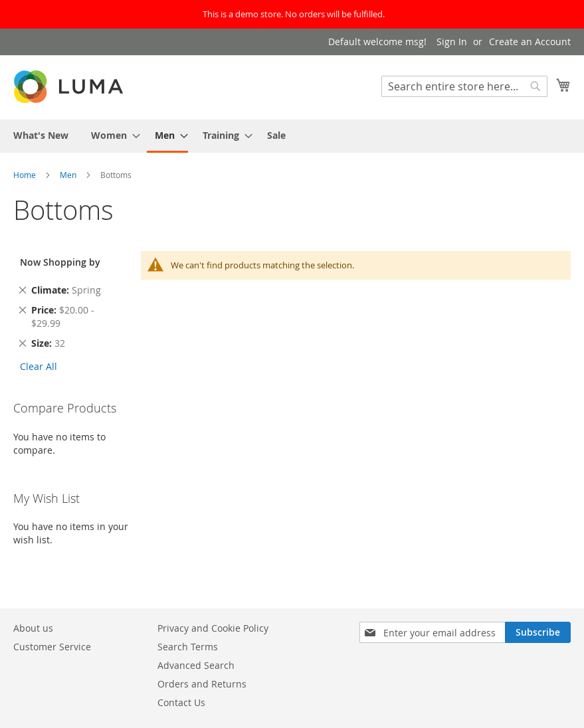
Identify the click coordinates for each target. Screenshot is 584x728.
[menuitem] (41, 135)
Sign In (452, 42)
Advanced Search (196, 665)
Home (26, 175)
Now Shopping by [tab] (60, 262)
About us (33, 628)
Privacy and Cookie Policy (213, 628)
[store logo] (70, 87)
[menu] (292, 136)
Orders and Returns (202, 684)
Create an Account (530, 42)
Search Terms (188, 647)
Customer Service (52, 647)
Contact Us (181, 702)
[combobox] (464, 86)
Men (69, 175)
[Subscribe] (538, 632)
